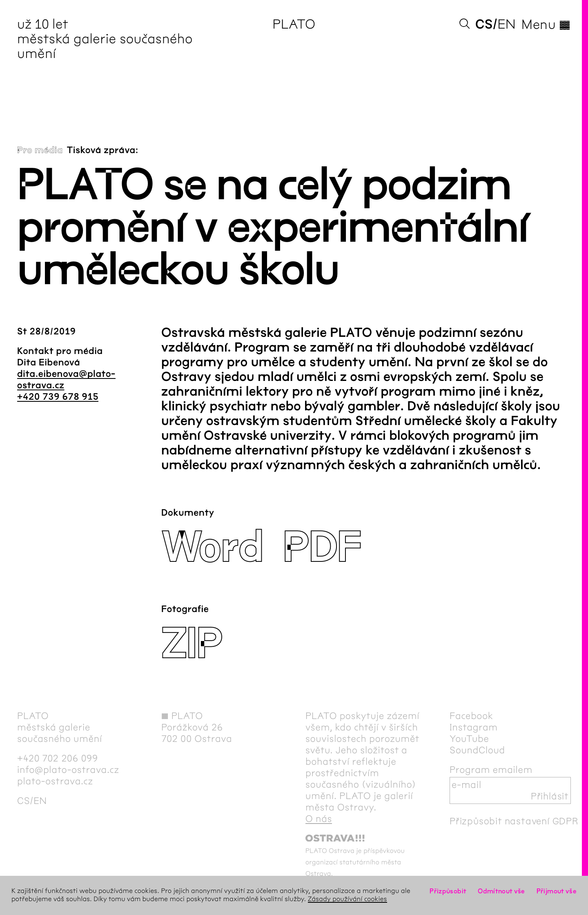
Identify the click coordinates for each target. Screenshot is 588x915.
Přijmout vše (557, 891)
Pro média (40, 150)
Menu (546, 24)
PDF (322, 548)
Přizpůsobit (448, 891)
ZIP (192, 644)
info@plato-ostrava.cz (68, 770)
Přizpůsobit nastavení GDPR (514, 821)
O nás (319, 819)
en (507, 24)
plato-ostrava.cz (55, 781)
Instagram (474, 727)
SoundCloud (477, 750)
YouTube (469, 739)
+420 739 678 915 (58, 397)
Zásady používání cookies (347, 899)
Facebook (471, 716)
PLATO (294, 24)
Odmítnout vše (501, 891)
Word (212, 548)
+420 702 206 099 (58, 758)
